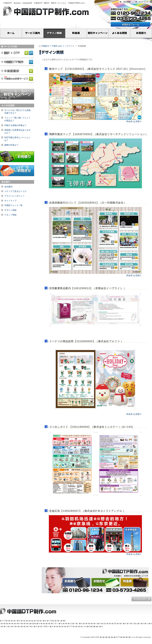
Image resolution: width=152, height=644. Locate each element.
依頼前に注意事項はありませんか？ (17, 131)
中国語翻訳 (17, 71)
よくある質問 (119, 33)
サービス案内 (33, 33)
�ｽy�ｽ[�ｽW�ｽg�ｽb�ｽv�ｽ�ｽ (141, 599)
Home (11, 33)
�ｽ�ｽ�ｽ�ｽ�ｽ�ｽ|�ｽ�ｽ (32, 621)
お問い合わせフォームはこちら (131, 24)
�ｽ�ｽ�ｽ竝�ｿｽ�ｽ (71, 623)
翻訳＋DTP (17, 52)
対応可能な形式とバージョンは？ (17, 139)
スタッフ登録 (10, 215)
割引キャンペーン (98, 33)
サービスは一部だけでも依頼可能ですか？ (17, 112)
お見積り (141, 33)
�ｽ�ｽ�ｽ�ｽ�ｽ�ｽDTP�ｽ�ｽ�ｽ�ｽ (69, 626)
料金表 (76, 33)
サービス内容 (17, 47)
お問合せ (17, 171)
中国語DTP (9, 3)
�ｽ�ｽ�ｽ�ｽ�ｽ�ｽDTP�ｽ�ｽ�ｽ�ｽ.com (118, 637)
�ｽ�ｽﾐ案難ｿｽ (43, 626)
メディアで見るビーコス (15, 191)
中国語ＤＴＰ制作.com (106, 571)
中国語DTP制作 (17, 62)
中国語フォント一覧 (13, 205)
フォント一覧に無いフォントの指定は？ (17, 119)
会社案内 (8, 187)
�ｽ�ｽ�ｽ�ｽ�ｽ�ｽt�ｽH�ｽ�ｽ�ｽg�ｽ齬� (18, 623)
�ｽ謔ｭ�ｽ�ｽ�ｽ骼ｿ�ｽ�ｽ (112, 623)
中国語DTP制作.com (76, 3)
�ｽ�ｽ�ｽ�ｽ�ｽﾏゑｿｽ (49, 623)
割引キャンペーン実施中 (17, 94)
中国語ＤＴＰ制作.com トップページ (58, 46)
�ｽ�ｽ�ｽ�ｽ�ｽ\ (90, 623)
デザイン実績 (54, 33)
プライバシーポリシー (14, 196)
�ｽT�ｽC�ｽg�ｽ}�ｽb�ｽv (137, 623)
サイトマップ (142, 2)
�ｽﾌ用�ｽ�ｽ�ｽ (53, 621)
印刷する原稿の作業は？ (15, 125)
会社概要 (126, 2)
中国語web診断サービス (17, 80)
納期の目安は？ (11, 145)
